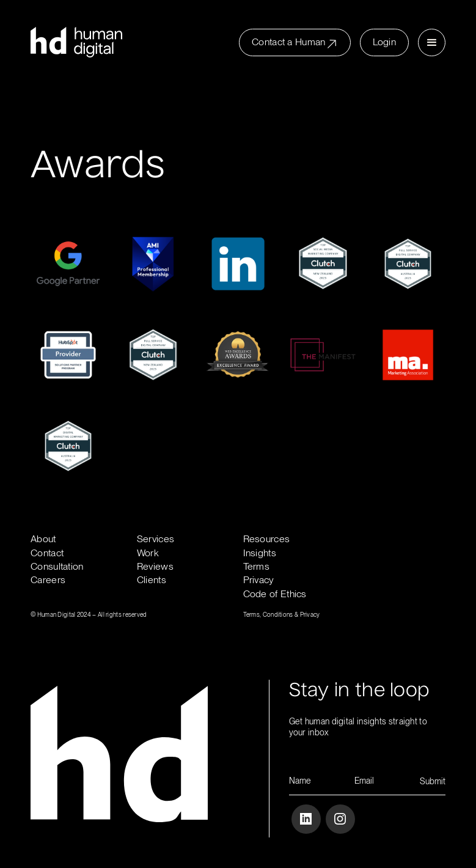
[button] (432, 42)
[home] (76, 42)
